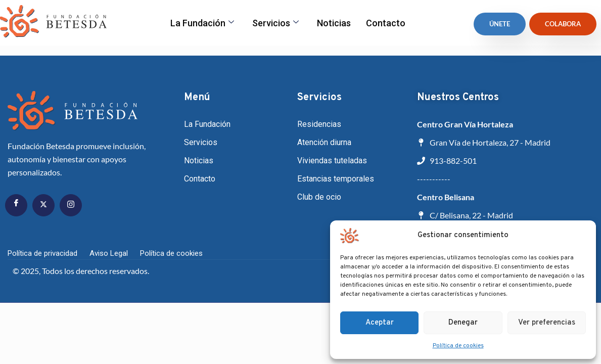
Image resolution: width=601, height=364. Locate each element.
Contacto (386, 23)
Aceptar (380, 323)
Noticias (334, 23)
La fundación (202, 23)
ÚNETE (500, 24)
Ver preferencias (547, 323)
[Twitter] (43, 205)
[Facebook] (16, 205)
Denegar (463, 323)
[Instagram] (71, 205)
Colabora (563, 24)
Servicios (275, 23)
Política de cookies (458, 346)
